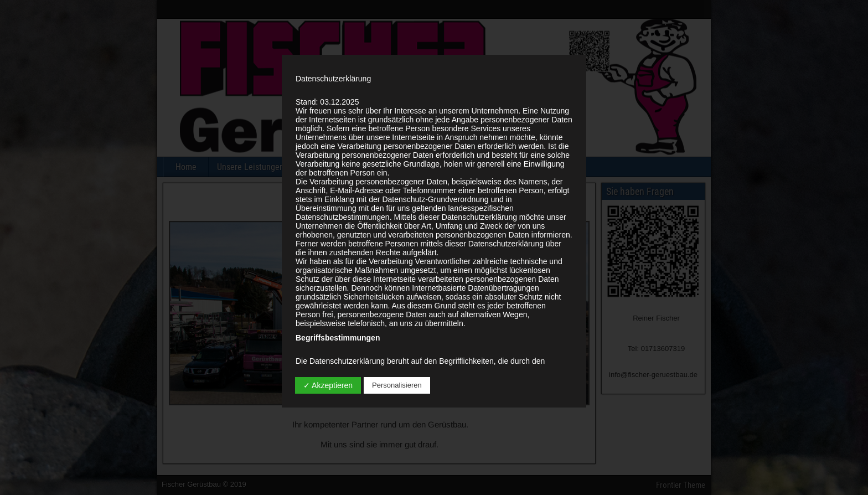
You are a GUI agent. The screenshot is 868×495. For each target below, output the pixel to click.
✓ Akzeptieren (328, 385)
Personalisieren (397, 385)
